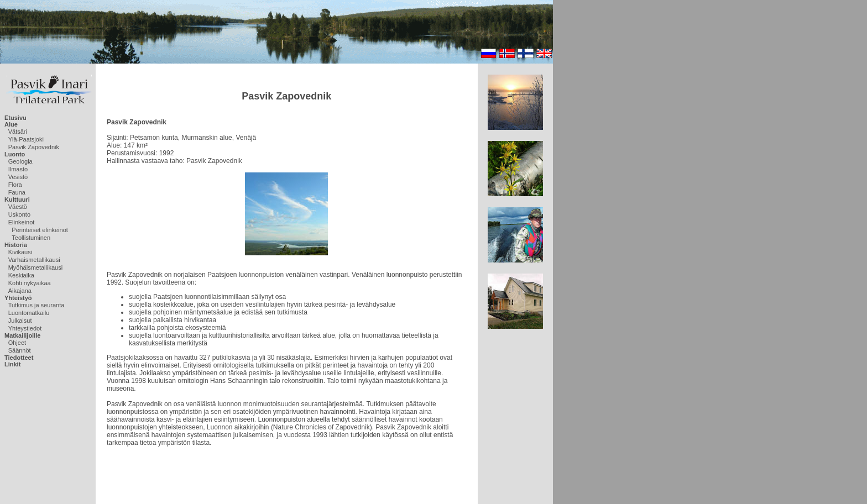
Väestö (18, 207)
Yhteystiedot (25, 328)
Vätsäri (18, 132)
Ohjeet (17, 343)
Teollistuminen (31, 238)
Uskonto (19, 214)
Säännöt (20, 350)
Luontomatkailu (29, 313)
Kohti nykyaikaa (30, 283)
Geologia (20, 161)
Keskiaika (21, 275)
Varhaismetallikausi (34, 260)
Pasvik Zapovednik (34, 147)
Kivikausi (20, 252)
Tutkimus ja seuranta (36, 305)
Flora (15, 185)
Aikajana (20, 291)
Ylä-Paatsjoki (26, 139)
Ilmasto (18, 169)
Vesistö (18, 177)
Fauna (17, 192)
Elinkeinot (22, 222)
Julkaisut (20, 321)
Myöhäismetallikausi (35, 267)
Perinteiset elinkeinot (40, 230)
